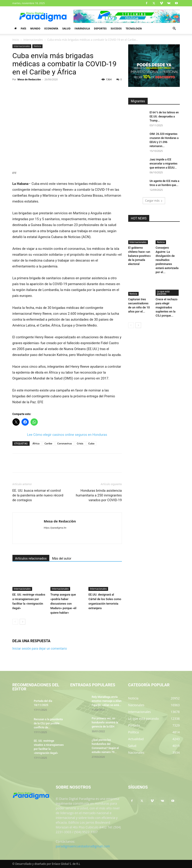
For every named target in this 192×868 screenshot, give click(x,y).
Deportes (100, 28)
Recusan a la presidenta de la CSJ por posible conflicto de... (48, 723)
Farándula (82, 28)
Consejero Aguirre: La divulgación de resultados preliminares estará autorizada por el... (167, 260)
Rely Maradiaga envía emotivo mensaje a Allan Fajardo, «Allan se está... (107, 701)
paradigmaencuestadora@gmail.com (83, 846)
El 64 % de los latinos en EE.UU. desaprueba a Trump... (164, 117)
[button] (174, 29)
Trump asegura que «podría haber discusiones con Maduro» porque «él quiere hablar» (63, 604)
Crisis (80, 443)
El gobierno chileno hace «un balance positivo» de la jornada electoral (140, 256)
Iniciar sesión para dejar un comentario (40, 649)
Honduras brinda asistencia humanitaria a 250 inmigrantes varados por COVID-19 (99, 495)
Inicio (16, 40)
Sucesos (116, 28)
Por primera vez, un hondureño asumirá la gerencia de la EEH (105, 723)
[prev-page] (15, 622)
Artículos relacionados (31, 558)
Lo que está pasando (163, 293)
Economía (51, 28)
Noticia (37, 46)
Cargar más (154, 201)
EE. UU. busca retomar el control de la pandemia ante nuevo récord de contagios (38, 495)
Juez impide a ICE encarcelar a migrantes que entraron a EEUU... (164, 164)
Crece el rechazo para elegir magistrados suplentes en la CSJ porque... (167, 307)
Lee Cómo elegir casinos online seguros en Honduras (67, 435)
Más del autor (62, 558)
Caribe (48, 443)
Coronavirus (65, 443)
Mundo (35, 28)
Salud (66, 28)
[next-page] (23, 622)
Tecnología (134, 28)
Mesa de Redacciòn (29, 79)
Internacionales (33, 40)
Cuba (91, 443)
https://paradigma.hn (55, 528)
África (36, 443)
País (24, 28)
